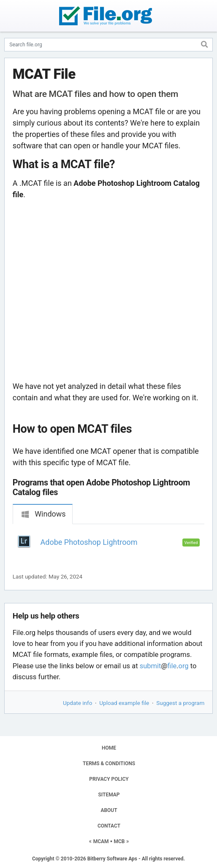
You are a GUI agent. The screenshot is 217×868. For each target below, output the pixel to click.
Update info (77, 703)
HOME (109, 748)
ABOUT (109, 810)
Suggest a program (180, 703)
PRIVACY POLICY (109, 779)
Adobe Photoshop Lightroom (89, 542)
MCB (119, 841)
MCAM (101, 841)
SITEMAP (109, 795)
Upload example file (124, 703)
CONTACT (109, 826)
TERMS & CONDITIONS (109, 764)
